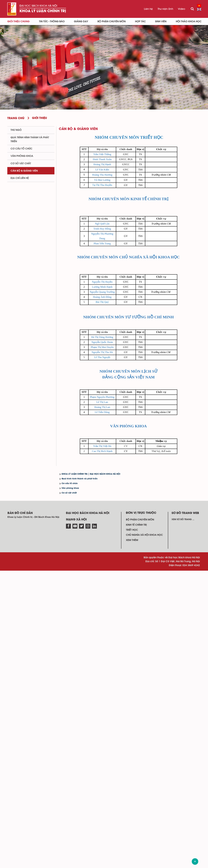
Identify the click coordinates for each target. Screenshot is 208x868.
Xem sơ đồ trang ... (183, 817)
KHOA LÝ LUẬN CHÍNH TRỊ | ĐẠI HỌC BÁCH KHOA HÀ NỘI (91, 772)
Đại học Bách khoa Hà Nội (38, 6)
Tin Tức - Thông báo (52, 21)
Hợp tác (140, 21)
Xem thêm (132, 837)
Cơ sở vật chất (69, 790)
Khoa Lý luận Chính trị (43, 11)
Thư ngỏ (16, 130)
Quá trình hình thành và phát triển (80, 776)
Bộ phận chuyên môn (112, 21)
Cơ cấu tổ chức (70, 781)
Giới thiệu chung (18, 21)
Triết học (132, 827)
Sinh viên (161, 21)
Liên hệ (148, 9)
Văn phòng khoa (70, 786)
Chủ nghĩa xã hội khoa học (144, 832)
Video (182, 9)
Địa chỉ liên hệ (20, 178)
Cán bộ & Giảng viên (24, 171)
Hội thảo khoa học (189, 21)
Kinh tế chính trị (136, 822)
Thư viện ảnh (165, 9)
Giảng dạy (81, 21)
